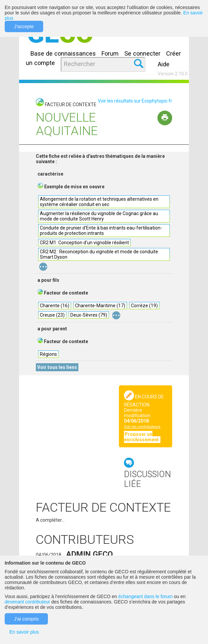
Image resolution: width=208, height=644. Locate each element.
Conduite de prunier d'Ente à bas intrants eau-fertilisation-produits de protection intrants (101, 231)
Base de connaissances (63, 53)
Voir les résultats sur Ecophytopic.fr (135, 101)
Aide (164, 64)
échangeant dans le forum (145, 596)
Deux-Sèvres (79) (89, 315)
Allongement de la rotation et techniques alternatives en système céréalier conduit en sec (99, 202)
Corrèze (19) (144, 306)
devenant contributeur (27, 602)
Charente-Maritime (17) (100, 306)
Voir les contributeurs (142, 427)
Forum (110, 53)
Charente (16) (55, 306)
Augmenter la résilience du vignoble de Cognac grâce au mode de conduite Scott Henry (99, 216)
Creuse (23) (52, 315)
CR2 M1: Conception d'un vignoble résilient (84, 243)
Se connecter (142, 53)
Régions (48, 354)
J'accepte (24, 26)
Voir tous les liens (57, 367)
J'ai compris (26, 619)
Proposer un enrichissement (142, 437)
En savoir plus (24, 632)
